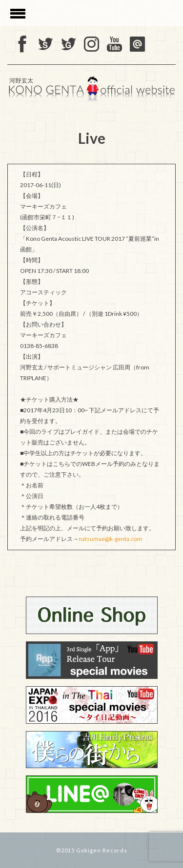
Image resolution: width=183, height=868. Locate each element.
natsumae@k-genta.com (111, 539)
